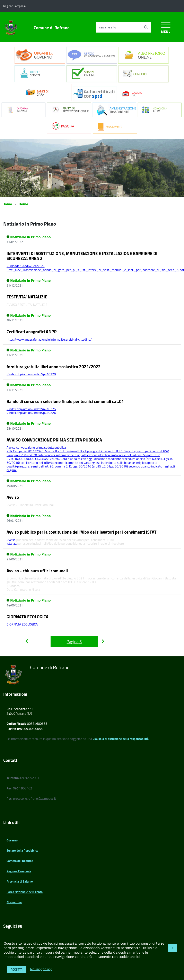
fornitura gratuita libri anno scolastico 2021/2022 (54, 367)
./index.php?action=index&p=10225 (31, 409)
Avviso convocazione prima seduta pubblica (36, 447)
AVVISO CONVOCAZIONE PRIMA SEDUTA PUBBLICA (54, 440)
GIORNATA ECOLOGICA (28, 617)
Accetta (17, 969)
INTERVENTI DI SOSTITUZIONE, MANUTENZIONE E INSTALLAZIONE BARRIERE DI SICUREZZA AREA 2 (82, 256)
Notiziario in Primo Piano (30, 237)
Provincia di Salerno (20, 881)
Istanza (12, 543)
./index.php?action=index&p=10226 (31, 413)
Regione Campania (19, 871)
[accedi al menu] (166, 27)
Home (7, 204)
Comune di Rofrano (52, 28)
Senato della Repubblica (22, 851)
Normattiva (14, 902)
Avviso (13, 497)
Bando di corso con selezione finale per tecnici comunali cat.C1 (65, 401)
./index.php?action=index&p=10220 (31, 374)
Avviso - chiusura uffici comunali (37, 571)
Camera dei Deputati (20, 861)
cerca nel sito (107, 27)
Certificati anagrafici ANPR (32, 332)
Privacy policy (41, 969)
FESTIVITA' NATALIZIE (27, 297)
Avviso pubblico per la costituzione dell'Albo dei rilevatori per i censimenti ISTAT (82, 532)
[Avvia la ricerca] (146, 27)
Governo (12, 840)
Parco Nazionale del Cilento (25, 892)
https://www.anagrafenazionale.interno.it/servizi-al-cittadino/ (49, 339)
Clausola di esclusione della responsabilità (121, 739)
